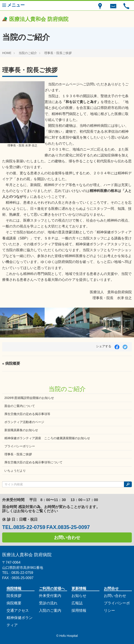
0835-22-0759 (29, 527)
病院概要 (14, 603)
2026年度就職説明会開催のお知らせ (29, 398)
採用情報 (79, 611)
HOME (7, 53)
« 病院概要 (11, 364)
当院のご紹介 (28, 53)
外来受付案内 (50, 596)
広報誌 (77, 603)
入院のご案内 (50, 611)
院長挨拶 (14, 596)
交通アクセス (18, 611)
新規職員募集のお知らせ (21, 430)
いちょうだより (15, 471)
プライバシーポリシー (20, 446)
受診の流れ (48, 603)
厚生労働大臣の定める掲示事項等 (27, 414)
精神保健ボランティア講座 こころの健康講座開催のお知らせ (47, 438)
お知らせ (79, 596)
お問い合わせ (67, 537)
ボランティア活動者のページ (24, 422)
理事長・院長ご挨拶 (58, 53)
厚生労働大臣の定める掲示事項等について (33, 462)
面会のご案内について (20, 406)
